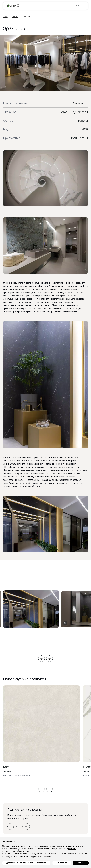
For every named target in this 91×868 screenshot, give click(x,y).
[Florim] (12, 6)
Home (5, 17)
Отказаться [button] (62, 863)
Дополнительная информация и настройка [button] (26, 863)
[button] (42, 659)
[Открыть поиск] (78, 6)
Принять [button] (81, 863)
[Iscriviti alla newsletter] (19, 827)
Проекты (15, 17)
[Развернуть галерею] (7, 624)
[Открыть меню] (84, 6)
